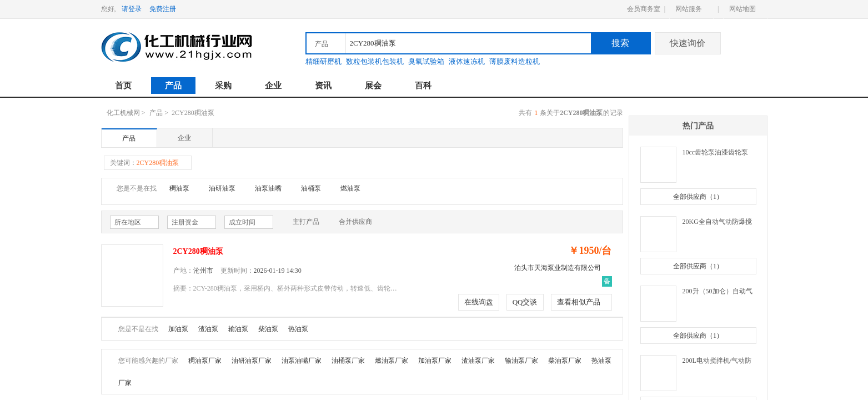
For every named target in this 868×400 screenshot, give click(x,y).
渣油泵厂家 (478, 361)
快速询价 (688, 43)
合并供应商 (350, 222)
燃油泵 (350, 188)
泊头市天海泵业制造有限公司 (558, 268)
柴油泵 (268, 329)
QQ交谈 (525, 302)
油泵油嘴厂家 (302, 361)
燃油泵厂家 (392, 361)
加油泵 (178, 329)
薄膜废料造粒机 (515, 61)
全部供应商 (698, 197)
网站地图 (742, 9)
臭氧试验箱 (426, 61)
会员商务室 (644, 9)
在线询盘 (479, 302)
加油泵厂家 (435, 361)
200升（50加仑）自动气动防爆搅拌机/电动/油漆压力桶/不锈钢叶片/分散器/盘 (718, 292)
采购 (223, 86)
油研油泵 (222, 188)
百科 (423, 86)
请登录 (132, 9)
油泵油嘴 (268, 188)
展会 (373, 86)
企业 (273, 86)
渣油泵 (208, 329)
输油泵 (238, 329)
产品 (173, 86)
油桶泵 (311, 188)
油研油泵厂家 (252, 361)
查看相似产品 (579, 302)
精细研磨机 (323, 61)
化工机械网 (123, 113)
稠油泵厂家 (205, 361)
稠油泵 (179, 188)
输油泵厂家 (521, 361)
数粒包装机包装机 (375, 61)
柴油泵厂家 (565, 361)
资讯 (323, 86)
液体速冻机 (467, 61)
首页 (123, 86)
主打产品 (300, 222)
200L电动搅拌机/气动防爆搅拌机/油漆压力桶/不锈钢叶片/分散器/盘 (718, 361)
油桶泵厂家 (348, 361)
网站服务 (689, 9)
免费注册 (163, 9)
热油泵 (298, 329)
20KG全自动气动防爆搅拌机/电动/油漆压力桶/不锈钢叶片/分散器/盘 (719, 222)
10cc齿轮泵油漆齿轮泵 (716, 152)
